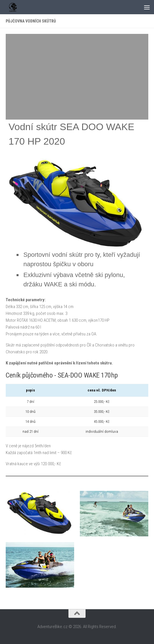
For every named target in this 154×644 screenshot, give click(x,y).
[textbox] (84, 270)
